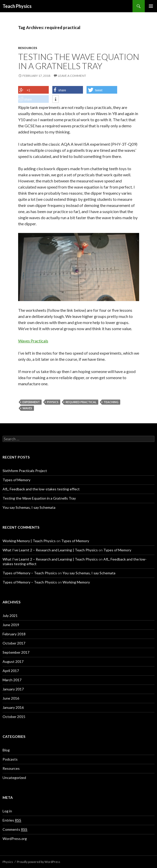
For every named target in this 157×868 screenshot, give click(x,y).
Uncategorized (14, 778)
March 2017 (12, 680)
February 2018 (14, 634)
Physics (53, 402)
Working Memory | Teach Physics (29, 541)
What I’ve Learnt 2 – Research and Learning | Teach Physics (50, 550)
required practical (81, 402)
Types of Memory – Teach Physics (30, 573)
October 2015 (14, 717)
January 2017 (13, 689)
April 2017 (11, 671)
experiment (31, 402)
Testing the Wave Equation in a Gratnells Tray (79, 61)
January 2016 (13, 707)
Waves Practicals (33, 341)
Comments (15, 829)
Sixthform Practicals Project (25, 471)
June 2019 (11, 625)
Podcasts (10, 759)
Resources (28, 48)
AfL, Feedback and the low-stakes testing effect (41, 489)
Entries (12, 820)
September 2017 (16, 652)
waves (27, 408)
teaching (111, 402)
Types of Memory (16, 480)
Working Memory (76, 582)
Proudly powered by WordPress (39, 862)
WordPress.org (15, 839)
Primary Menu (151, 6)
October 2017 (14, 643)
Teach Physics (17, 6)
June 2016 (11, 698)
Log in (7, 811)
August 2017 (13, 661)
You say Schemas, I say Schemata (29, 507)
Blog (6, 750)
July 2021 (10, 616)
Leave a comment (72, 76)
